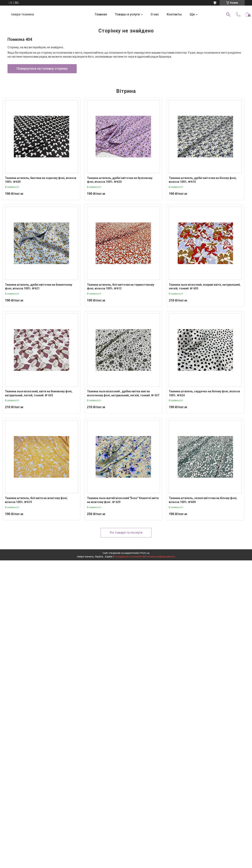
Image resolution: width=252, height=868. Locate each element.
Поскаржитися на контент (129, 557)
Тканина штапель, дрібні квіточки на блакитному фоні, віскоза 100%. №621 (39, 287)
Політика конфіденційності (160, 557)
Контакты (174, 14)
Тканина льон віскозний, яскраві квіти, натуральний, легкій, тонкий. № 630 (205, 287)
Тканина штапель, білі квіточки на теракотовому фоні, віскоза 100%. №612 (121, 287)
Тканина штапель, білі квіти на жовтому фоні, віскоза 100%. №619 (36, 500)
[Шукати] (228, 14)
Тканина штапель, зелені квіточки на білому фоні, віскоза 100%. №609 (203, 500)
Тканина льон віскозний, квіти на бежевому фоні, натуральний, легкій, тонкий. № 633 (39, 393)
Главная (101, 14)
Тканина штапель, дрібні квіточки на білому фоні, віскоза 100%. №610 (203, 180)
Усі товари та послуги (126, 533)
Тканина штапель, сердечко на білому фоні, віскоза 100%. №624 (204, 393)
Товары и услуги (127, 14)
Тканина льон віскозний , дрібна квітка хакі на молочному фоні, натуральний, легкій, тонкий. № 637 (123, 393)
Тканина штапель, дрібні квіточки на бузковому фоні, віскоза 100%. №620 (120, 180)
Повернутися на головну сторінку (42, 69)
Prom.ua (145, 553)
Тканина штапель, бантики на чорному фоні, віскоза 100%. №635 (41, 180)
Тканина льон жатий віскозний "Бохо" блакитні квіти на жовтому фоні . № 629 (123, 500)
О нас (155, 14)
